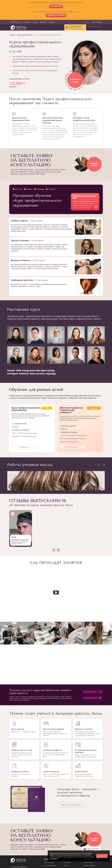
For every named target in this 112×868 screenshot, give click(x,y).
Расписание (43, 22)
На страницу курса (73, 447)
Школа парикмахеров (25, 35)
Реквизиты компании (89, 866)
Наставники (52, 22)
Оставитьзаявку (94, 164)
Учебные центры (88, 862)
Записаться (24, 447)
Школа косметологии (50, 866)
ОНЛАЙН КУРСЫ (56, 6)
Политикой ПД (54, 858)
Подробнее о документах (70, 805)
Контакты (35, 22)
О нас (65, 866)
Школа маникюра (49, 862)
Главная (12, 35)
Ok (102, 856)
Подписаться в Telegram (92, 692)
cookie (52, 855)
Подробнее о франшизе (56, 15)
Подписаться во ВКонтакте (92, 698)
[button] (54, 550)
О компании (27, 22)
